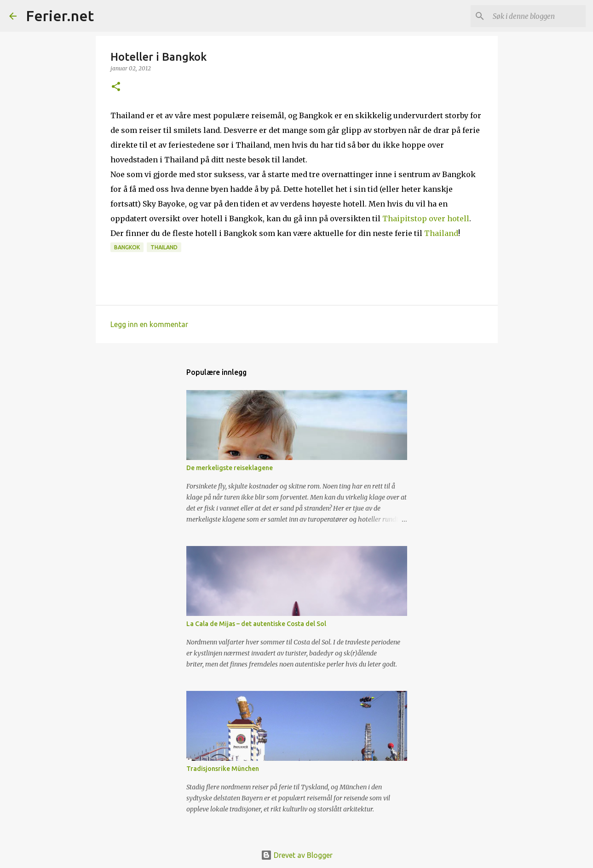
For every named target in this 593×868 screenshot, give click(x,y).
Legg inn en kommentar (149, 324)
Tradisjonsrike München (223, 769)
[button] (116, 87)
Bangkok (127, 247)
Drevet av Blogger (297, 855)
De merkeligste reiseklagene (230, 468)
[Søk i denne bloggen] (537, 16)
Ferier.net (60, 16)
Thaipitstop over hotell (426, 218)
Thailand (441, 233)
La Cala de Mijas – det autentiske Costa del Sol (256, 624)
